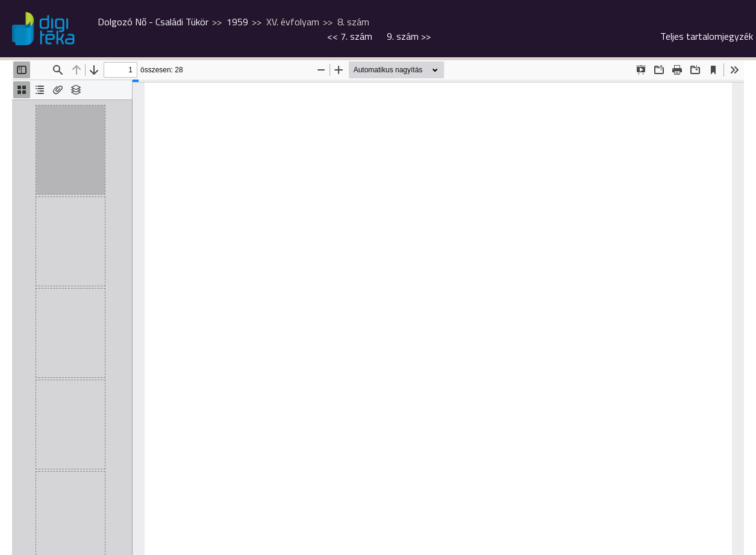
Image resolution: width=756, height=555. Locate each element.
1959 (237, 22)
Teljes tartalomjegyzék (707, 36)
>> (409, 36)
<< (350, 36)
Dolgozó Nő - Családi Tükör (153, 22)
